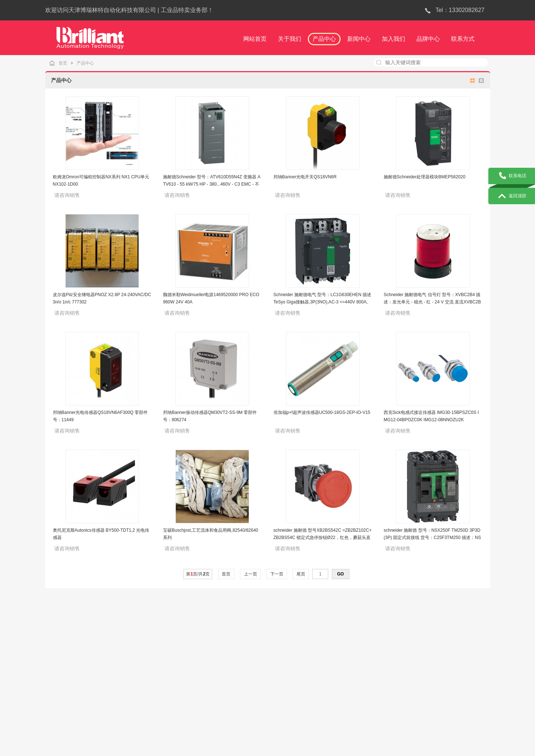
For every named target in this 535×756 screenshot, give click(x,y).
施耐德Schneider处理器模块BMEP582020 (424, 177)
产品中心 (92, 63)
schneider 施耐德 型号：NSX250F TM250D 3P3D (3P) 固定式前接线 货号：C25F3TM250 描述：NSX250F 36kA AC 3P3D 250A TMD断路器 (432, 538)
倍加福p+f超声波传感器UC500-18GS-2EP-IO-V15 (322, 412)
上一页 (250, 574)
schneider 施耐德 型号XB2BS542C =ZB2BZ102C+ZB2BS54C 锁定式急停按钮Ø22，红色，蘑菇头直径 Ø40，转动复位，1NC (323, 538)
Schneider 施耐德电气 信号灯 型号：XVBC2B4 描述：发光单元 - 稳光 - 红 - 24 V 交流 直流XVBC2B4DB (432, 302)
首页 (70, 63)
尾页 (301, 574)
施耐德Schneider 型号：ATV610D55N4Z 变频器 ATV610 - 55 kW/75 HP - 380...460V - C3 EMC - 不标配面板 (212, 184)
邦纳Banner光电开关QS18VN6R (305, 177)
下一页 (277, 574)
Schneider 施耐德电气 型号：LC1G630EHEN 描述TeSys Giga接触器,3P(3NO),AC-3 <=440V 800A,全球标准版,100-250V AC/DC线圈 (323, 302)
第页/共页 (198, 574)
